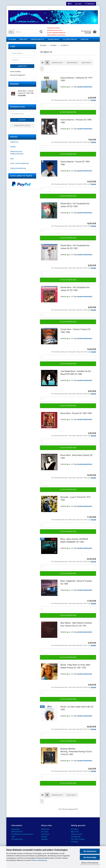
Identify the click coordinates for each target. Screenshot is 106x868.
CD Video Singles (70, 39)
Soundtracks (53, 39)
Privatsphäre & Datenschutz (22, 834)
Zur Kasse (45, 834)
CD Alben (12, 39)
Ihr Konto (45, 832)
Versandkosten (17, 839)
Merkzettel (90, 4)
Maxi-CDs (23, 39)
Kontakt (13, 147)
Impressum (14, 142)
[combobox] (57, 63)
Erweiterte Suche (22, 126)
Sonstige (84, 39)
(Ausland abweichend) (85, 87)
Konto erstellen (16, 72)
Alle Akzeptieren (90, 851)
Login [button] (78, 4)
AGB (12, 159)
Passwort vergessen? (18, 75)
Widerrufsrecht (17, 832)
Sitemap (44, 839)
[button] (70, 4)
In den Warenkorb (68, 112)
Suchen (22, 120)
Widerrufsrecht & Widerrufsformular (17, 153)
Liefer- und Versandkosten (20, 163)
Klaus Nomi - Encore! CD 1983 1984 (76, 413)
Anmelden (22, 66)
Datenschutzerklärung (39, 860)
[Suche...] (11, 32)
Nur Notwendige (90, 857)
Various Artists (37, 39)
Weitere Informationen (90, 863)
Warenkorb (45, 829)
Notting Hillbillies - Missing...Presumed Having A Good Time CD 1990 (76, 752)
